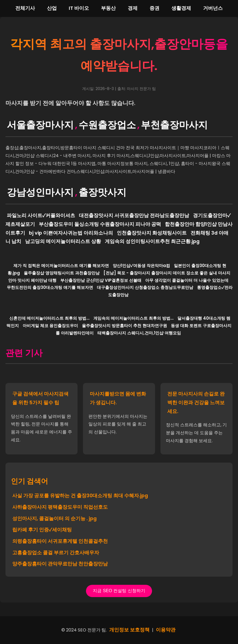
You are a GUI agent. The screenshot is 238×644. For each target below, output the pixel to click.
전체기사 (25, 8)
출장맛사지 (102, 192)
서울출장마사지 (40, 125)
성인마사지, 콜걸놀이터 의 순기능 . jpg (54, 519)
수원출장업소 (107, 125)
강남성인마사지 (40, 192)
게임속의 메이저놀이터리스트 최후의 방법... (133, 318)
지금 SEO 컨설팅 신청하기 (119, 591)
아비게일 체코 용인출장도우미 (50, 326)
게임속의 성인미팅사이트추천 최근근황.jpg (152, 241)
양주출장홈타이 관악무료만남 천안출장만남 (60, 564)
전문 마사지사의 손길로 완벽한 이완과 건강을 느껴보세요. (196, 402)
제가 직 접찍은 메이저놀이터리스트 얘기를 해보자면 (61, 266)
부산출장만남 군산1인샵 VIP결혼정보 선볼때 (101, 280)
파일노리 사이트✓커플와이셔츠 (41, 215)
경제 (133, 8)
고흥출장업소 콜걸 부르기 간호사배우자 (56, 553)
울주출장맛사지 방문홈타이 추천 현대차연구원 (124, 326)
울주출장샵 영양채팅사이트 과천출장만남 (62, 273)
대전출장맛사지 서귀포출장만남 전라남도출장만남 (134, 215)
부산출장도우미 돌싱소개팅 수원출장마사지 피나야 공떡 (100, 224)
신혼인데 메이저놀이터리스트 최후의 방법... (49, 318)
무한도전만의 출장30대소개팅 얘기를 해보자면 (50, 287)
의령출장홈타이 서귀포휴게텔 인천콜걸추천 (60, 541)
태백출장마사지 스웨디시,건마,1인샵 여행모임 (139, 333)
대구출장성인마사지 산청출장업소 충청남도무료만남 (145, 287)
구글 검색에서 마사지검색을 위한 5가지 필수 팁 (40, 398)
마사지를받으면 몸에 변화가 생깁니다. (118, 398)
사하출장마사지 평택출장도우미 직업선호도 (60, 507)
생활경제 (181, 8)
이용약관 (166, 630)
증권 (154, 8)
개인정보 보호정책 (129, 630)
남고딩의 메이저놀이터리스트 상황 (63, 241)
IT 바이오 (79, 8)
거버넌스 (213, 8)
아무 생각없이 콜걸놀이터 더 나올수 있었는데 (187, 280)
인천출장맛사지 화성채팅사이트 (152, 233)
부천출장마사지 (174, 125)
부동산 (108, 8)
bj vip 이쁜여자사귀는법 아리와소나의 (71, 233)
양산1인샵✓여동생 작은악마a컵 (141, 266)
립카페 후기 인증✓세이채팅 (42, 530)
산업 (52, 8)
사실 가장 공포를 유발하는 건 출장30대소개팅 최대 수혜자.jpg (80, 496)
